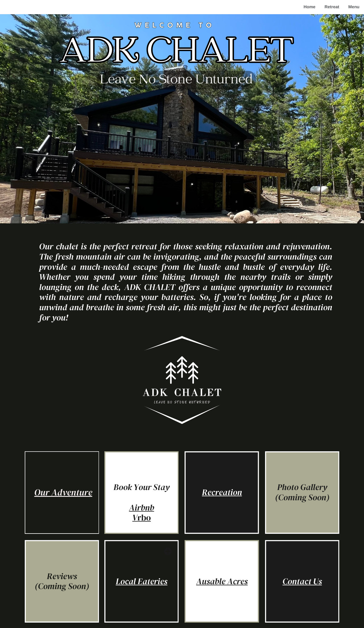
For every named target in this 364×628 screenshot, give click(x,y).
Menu (354, 7)
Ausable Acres (222, 581)
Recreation (222, 492)
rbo (144, 518)
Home (309, 7)
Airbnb (142, 508)
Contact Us (302, 581)
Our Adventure (63, 492)
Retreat (332, 7)
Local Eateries (142, 581)
